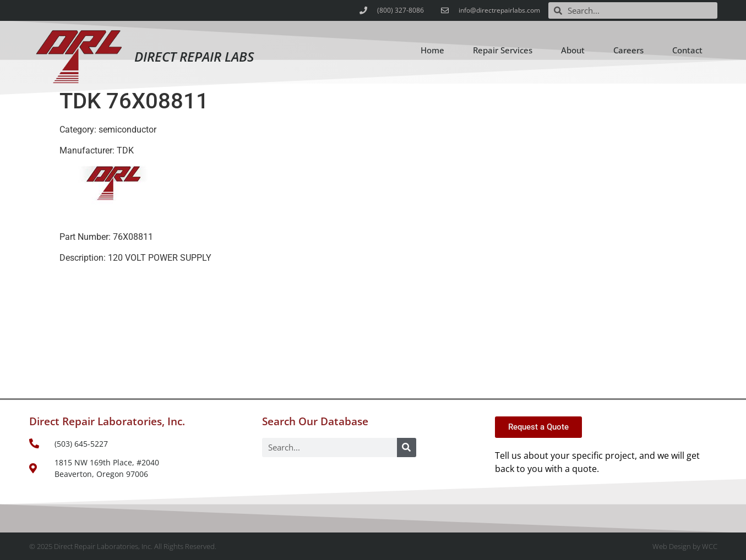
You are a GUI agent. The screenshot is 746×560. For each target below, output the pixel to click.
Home (432, 50)
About (573, 50)
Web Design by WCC (685, 546)
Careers (628, 50)
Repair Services (503, 50)
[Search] (407, 448)
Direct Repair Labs (194, 56)
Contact (687, 50)
